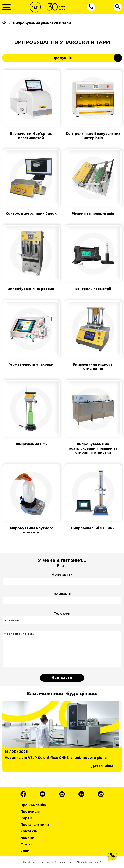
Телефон (62, 614)
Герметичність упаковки (31, 364)
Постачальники (35, 825)
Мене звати (62, 575)
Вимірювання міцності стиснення (93, 366)
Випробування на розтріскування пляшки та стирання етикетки (93, 448)
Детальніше (102, 766)
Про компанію (33, 805)
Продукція (87, 58)
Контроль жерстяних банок (31, 213)
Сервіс (27, 818)
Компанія (62, 594)
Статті (26, 844)
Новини (27, 838)
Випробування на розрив (31, 289)
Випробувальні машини (93, 528)
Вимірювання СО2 (31, 444)
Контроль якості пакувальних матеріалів (93, 136)
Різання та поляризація (93, 213)
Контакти (29, 831)
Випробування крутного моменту (31, 530)
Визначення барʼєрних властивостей (31, 136)
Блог (25, 851)
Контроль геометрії (93, 289)
